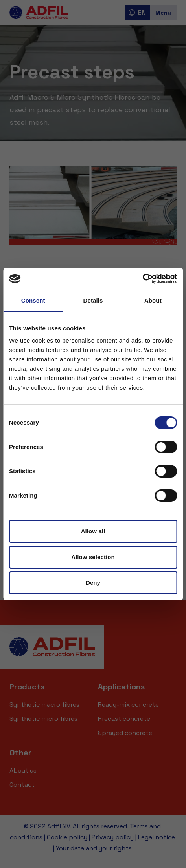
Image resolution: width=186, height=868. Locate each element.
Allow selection (93, 557)
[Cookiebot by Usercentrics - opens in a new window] (143, 279)
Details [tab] (93, 300)
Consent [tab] (33, 300)
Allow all (93, 531)
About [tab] (153, 300)
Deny (93, 583)
